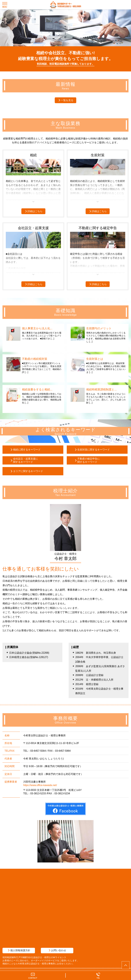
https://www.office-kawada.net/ (40, 785)
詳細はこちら (35, 211)
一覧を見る (67, 100)
